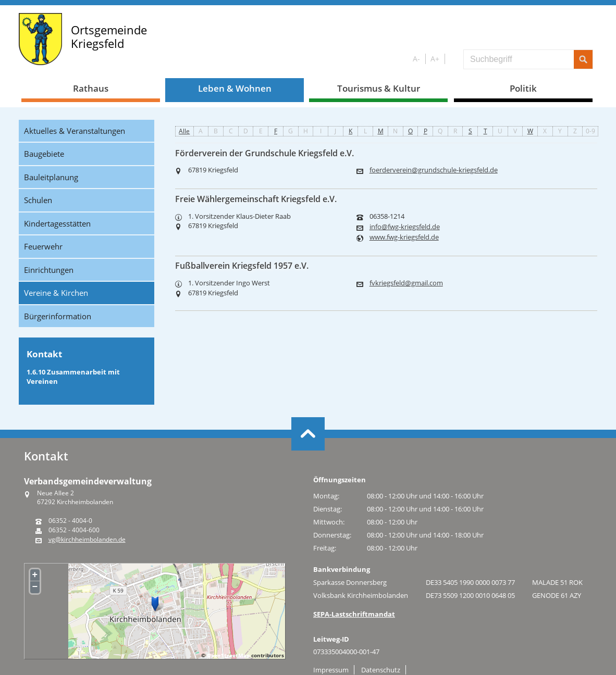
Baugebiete (44, 154)
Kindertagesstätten (57, 223)
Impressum (331, 670)
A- (416, 59)
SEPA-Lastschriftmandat (354, 614)
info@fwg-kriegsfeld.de (405, 227)
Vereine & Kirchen (56, 293)
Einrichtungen (49, 270)
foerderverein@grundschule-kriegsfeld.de (434, 170)
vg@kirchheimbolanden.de (87, 540)
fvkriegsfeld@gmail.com (406, 283)
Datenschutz (381, 670)
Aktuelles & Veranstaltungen (75, 131)
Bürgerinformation (58, 316)
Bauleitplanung (51, 177)
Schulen (38, 200)
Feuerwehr (43, 246)
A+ (435, 59)
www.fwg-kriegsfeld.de (404, 237)
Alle (184, 131)
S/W (452, 59)
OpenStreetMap (228, 655)
